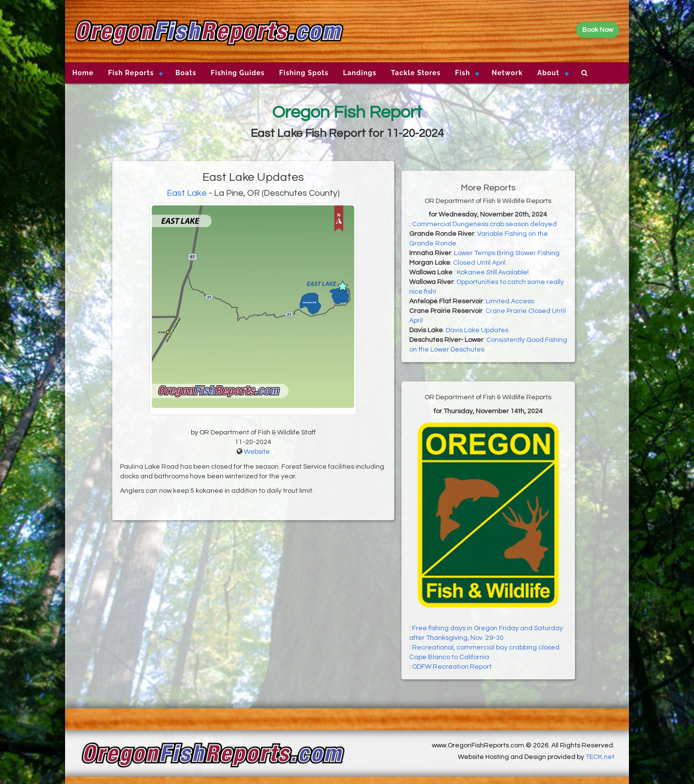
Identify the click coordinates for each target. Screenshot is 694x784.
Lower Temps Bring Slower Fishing (507, 253)
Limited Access (510, 301)
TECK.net (600, 757)
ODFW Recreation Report (452, 667)
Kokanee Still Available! (493, 272)
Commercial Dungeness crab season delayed (484, 224)
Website (257, 452)
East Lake (187, 193)
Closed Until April (479, 263)
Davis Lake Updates (477, 330)
